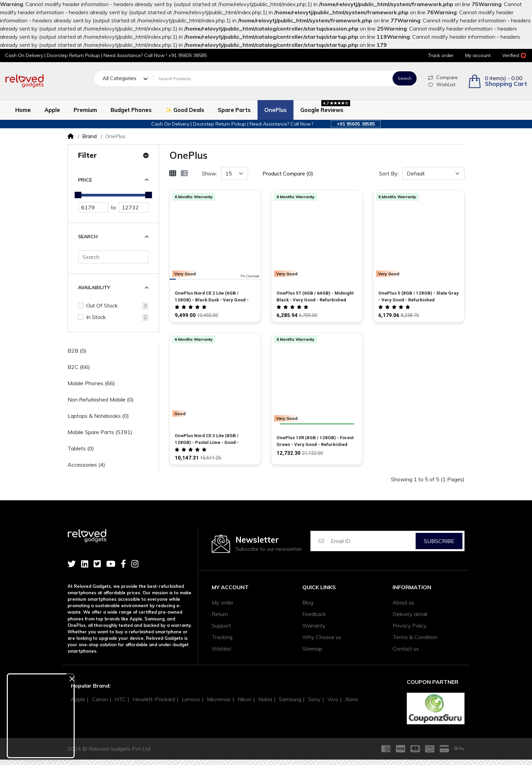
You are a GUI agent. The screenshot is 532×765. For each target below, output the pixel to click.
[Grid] (173, 173)
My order (223, 602)
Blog (308, 602)
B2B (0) (77, 351)
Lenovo (191, 699)
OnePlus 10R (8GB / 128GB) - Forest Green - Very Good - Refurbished (315, 441)
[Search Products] (272, 78)
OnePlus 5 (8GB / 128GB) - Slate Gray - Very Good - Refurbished (419, 296)
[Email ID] (373, 541)
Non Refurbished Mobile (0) (101, 399)
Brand (89, 136)
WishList (442, 85)
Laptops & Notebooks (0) (98, 416)
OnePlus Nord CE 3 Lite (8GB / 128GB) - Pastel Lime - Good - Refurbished (207, 439)
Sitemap (312, 649)
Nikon (244, 699)
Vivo (333, 699)
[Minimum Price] (93, 207)
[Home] (71, 136)
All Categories (119, 78)
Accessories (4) (86, 465)
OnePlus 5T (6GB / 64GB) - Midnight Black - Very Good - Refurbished (315, 296)
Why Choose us (322, 637)
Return (220, 614)
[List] (184, 173)
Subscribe (439, 541)
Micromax (219, 699)
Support (221, 626)
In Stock (96, 317)
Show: (210, 173)
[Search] (113, 257)
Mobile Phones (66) (91, 383)
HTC (120, 699)
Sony (314, 699)
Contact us (406, 649)
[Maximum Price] (134, 207)
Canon (100, 699)
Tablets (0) (81, 448)
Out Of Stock (102, 305)
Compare (443, 77)
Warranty (314, 626)
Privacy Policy (410, 626)
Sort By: (389, 173)
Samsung (290, 699)
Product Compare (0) (288, 173)
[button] (497, 81)
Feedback (314, 614)
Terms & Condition (415, 637)
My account (230, 587)
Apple (78, 699)
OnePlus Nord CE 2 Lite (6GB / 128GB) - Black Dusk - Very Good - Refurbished (212, 297)
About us (403, 602)
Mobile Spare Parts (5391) (100, 432)
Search (405, 78)
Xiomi (351, 699)
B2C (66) (79, 367)
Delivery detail (410, 614)
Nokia (265, 699)
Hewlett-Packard (154, 699)
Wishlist (222, 649)
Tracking (222, 637)
